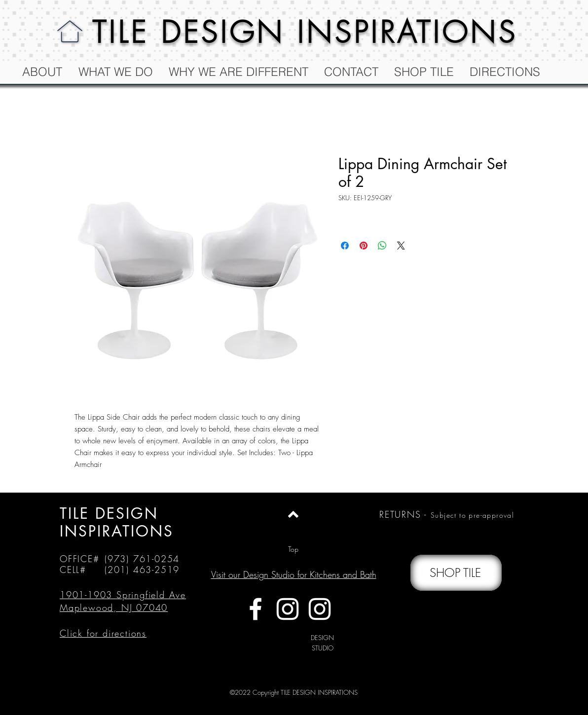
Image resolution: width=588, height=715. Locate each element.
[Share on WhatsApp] (382, 246)
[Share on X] (401, 246)
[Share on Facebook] (345, 246)
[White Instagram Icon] (288, 609)
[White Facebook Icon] (256, 609)
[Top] (293, 549)
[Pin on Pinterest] (364, 246)
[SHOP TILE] (456, 573)
